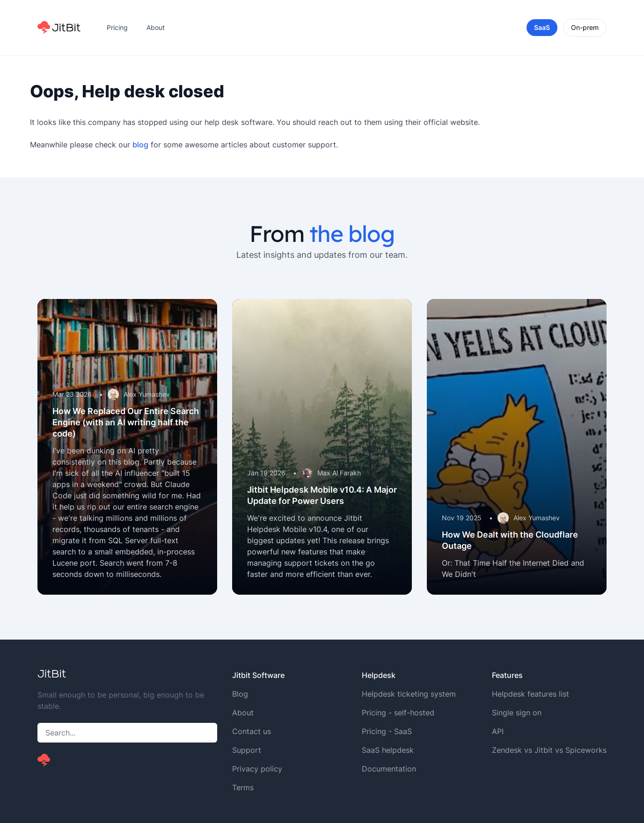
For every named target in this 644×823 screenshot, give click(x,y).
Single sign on (517, 713)
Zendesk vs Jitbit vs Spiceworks (549, 750)
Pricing (117, 27)
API (498, 731)
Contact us (252, 731)
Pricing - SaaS (387, 731)
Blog (240, 694)
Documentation (389, 769)
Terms (243, 787)
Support (247, 750)
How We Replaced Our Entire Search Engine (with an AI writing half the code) (126, 422)
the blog (352, 233)
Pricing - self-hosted (398, 713)
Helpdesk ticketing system (409, 694)
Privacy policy (257, 769)
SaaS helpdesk (388, 750)
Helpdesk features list (531, 694)
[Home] (59, 28)
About (156, 27)
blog (140, 145)
